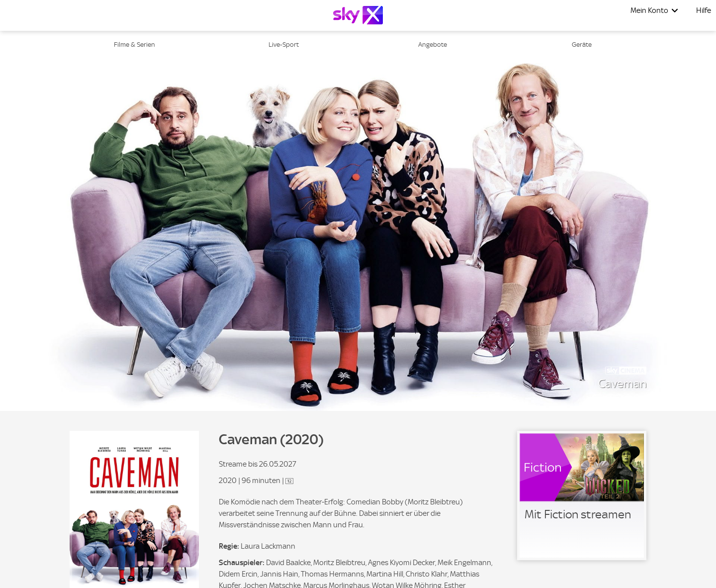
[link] (582, 495)
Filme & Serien (134, 45)
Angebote (433, 45)
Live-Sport (284, 45)
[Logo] (358, 15)
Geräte (582, 45)
